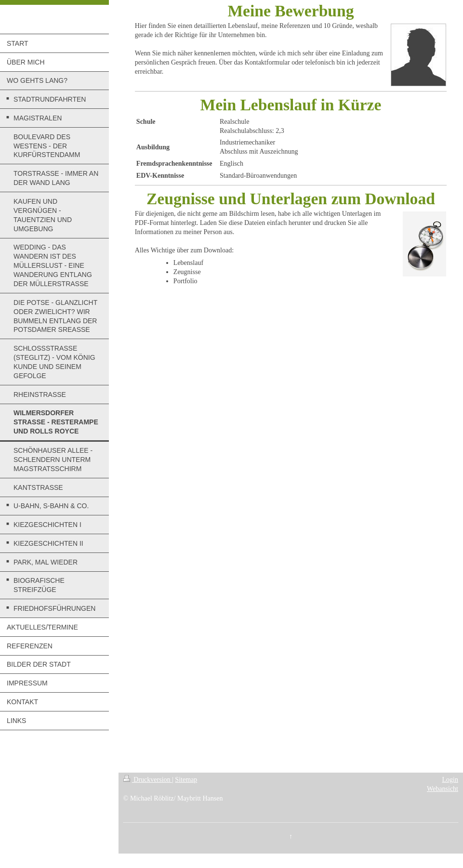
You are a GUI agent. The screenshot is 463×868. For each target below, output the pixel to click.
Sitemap (186, 780)
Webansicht (443, 789)
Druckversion (148, 780)
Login (450, 780)
